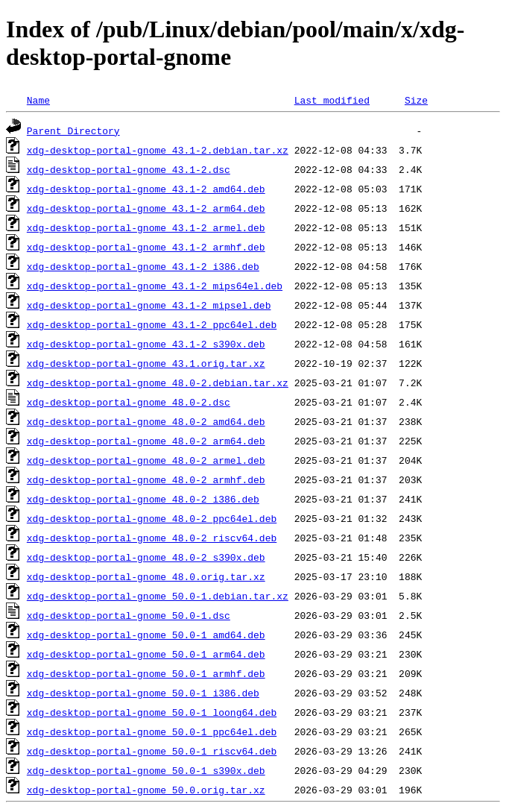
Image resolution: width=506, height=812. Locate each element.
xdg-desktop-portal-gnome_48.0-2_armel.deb (146, 460)
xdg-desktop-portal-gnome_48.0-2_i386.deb (143, 499)
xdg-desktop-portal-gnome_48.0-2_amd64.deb (146, 421)
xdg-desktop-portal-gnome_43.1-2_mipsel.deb (149, 305)
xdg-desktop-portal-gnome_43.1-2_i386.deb (143, 266)
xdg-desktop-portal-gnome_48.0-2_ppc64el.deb (152, 518)
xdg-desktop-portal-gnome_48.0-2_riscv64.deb (152, 538)
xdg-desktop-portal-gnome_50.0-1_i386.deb (143, 693)
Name (38, 100)
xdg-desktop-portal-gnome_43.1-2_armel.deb (146, 227)
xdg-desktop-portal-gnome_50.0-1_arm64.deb (146, 654)
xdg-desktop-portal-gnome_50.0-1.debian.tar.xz (158, 596)
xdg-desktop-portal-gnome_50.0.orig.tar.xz (146, 790)
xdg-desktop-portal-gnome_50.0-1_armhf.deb (146, 673)
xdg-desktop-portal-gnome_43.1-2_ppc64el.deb (152, 324)
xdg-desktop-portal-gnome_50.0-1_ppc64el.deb (152, 731)
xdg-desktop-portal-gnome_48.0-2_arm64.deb (146, 441)
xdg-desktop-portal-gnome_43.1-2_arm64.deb (146, 208)
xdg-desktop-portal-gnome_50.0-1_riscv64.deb (152, 751)
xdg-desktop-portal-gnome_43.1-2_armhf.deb (146, 247)
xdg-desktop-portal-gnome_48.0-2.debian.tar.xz (158, 383)
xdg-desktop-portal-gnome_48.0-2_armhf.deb (146, 479)
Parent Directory (73, 130)
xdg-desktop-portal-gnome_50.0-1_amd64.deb (146, 635)
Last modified (332, 100)
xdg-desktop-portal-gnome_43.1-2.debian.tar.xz (158, 150)
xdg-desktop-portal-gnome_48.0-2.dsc (129, 402)
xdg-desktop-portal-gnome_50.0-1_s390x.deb (146, 770)
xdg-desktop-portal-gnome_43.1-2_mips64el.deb (155, 286)
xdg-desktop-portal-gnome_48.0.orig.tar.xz (146, 576)
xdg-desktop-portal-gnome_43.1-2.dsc (129, 169)
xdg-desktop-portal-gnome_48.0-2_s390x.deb (146, 557)
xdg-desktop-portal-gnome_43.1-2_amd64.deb (146, 189)
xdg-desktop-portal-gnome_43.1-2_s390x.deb (146, 344)
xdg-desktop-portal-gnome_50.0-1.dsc (129, 615)
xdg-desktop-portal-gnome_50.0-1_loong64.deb (152, 712)
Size (416, 100)
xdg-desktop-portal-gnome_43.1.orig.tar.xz (146, 363)
